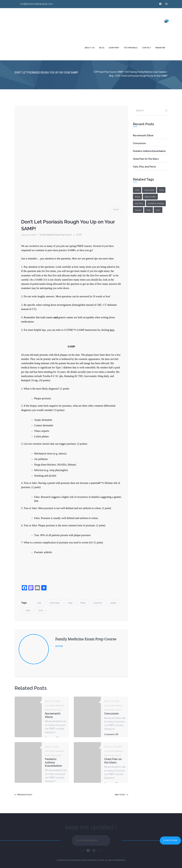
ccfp (39, 603)
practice (98, 603)
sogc (28, 610)
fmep (83, 603)
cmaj (70, 603)
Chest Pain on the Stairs (113, 761)
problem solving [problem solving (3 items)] (156, 203)
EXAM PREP (114, 48)
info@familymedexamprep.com (36, 4)
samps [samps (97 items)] (138, 210)
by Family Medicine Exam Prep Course (54, 708)
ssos (41, 610)
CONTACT (146, 48)
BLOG (102, 48)
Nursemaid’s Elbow (53, 715)
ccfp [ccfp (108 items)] (137, 190)
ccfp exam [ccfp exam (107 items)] (149, 190)
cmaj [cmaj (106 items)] (161, 190)
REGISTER (160, 48)
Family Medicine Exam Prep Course (54, 235)
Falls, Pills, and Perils (144, 167)
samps (113, 603)
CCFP (79, 235)
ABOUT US (90, 48)
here (112, 330)
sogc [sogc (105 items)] (149, 210)
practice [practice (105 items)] (139, 203)
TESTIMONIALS (131, 48)
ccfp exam (55, 603)
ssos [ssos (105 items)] (158, 210)
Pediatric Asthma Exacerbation (53, 763)
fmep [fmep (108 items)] (137, 197)
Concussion (111, 714)
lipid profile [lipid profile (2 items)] (150, 197)
